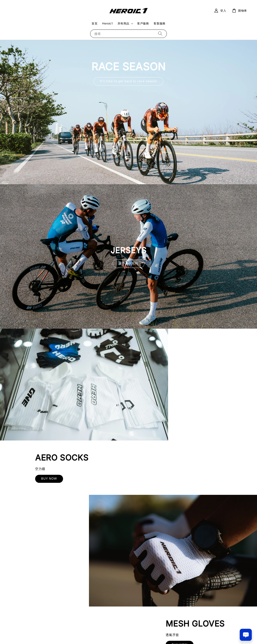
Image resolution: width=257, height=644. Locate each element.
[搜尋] (160, 34)
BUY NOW (193, 391)
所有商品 (123, 23)
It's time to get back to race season (128, 81)
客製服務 (159, 23)
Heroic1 (107, 23)
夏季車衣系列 (128, 263)
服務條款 (115, 636)
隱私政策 (129, 636)
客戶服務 (143, 23)
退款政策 (142, 636)
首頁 (94, 23)
